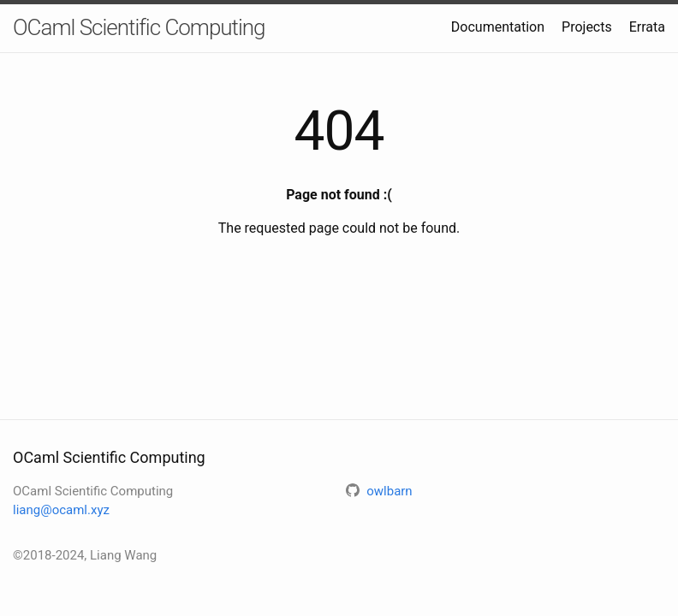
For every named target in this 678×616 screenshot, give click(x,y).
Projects (587, 27)
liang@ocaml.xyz (61, 510)
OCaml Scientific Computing (139, 27)
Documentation (498, 27)
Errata (647, 27)
